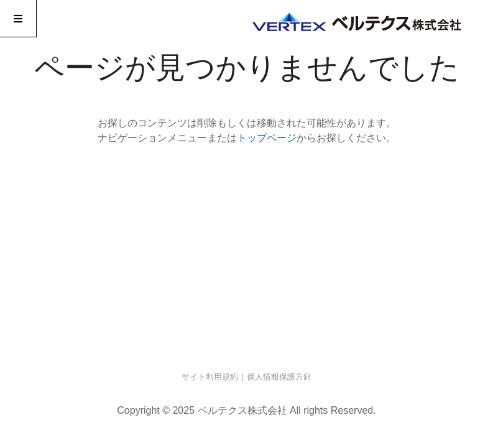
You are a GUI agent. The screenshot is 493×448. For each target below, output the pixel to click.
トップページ (267, 138)
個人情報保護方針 (279, 377)
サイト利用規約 (210, 377)
